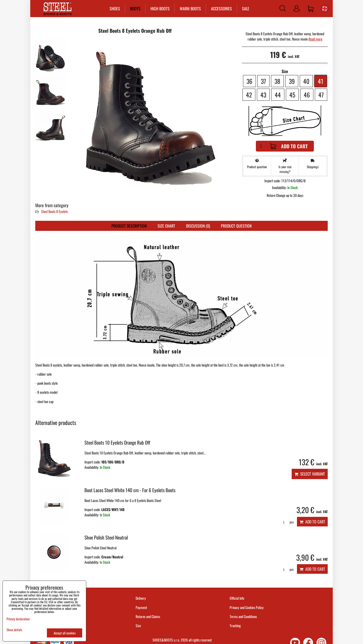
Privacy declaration (18, 619)
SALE (245, 9)
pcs (286, 522)
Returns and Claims (148, 616)
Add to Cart (289, 146)
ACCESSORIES (220, 9)
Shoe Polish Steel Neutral (106, 537)
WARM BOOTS (189, 9)
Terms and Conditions (243, 616)
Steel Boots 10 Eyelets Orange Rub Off (117, 442)
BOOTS (134, 9)
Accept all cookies (65, 633)
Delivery (141, 598)
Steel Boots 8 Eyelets (54, 211)
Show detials (14, 630)
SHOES (114, 9)
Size (139, 625)
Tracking (235, 625)
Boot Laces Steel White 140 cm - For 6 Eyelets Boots (130, 490)
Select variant (310, 474)
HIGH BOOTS (159, 9)
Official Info (237, 598)
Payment (141, 607)
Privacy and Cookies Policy (247, 607)
